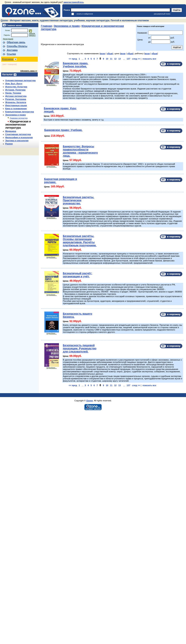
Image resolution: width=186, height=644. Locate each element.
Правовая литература (19, 118)
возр (103, 53)
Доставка (12, 50)
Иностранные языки (16, 105)
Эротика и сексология (17, 141)
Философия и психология (19, 137)
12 (115, 59)
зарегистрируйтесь (74, 2)
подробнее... (52, 84)
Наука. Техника (13, 93)
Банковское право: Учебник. (63, 130)
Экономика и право (15, 115)
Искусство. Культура (16, 87)
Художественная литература (20, 80)
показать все (149, 59)
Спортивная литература (18, 134)
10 (107, 59)
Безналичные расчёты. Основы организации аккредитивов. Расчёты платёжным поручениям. (80, 241)
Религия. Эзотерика (16, 99)
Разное (9, 144)
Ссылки (11, 54)
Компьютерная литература (20, 112)
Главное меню (14, 25)
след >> (136, 59)
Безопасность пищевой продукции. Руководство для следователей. (80, 348)
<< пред (73, 59)
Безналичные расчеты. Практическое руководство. (79, 200)
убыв (110, 53)
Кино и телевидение (16, 109)
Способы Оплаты (17, 46)
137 (128, 59)
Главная (46, 26)
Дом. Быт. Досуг (14, 84)
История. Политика (15, 90)
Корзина (8, 59)
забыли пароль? (32, 34)
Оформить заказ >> (29, 71)
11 (111, 59)
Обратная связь (16, 42)
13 (119, 59)
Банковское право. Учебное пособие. (75, 65)
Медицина (11, 131)
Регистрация (8, 39)
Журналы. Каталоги (16, 102)
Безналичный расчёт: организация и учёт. (78, 275)
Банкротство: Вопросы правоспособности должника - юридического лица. (80, 151)
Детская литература (16, 96)
